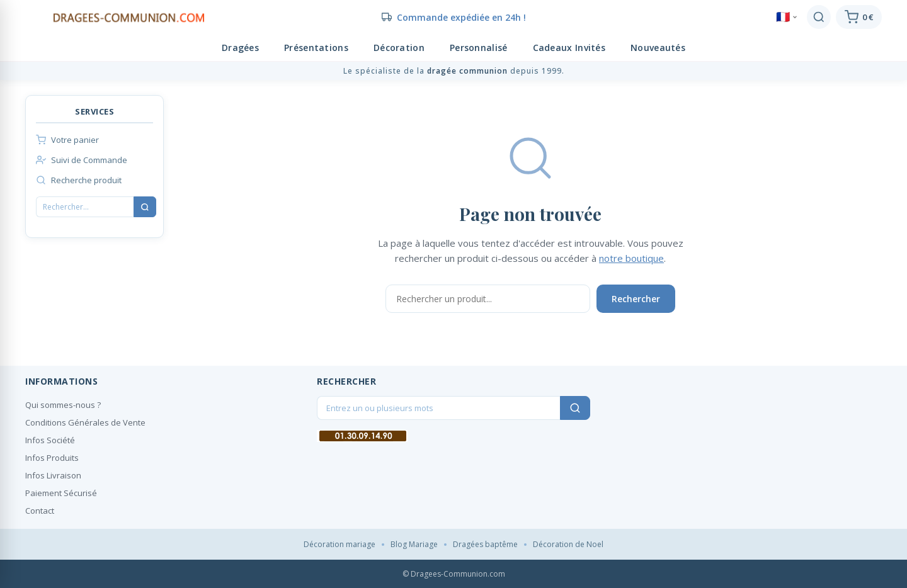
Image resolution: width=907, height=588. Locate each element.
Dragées (240, 48)
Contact (40, 511)
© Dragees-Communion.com (454, 574)
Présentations (316, 48)
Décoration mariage (339, 544)
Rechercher (636, 299)
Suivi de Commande (82, 160)
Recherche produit (79, 180)
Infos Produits (52, 458)
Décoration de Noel (568, 544)
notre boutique (631, 258)
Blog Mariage (414, 544)
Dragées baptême (485, 544)
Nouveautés (658, 48)
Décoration (399, 48)
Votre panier (67, 140)
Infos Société (50, 440)
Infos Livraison (53, 475)
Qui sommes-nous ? (63, 405)
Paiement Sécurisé (61, 493)
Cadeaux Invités (569, 48)
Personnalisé (479, 48)
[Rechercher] (819, 17)
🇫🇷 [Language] (787, 17)
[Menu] (31, 17)
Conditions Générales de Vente (85, 422)
